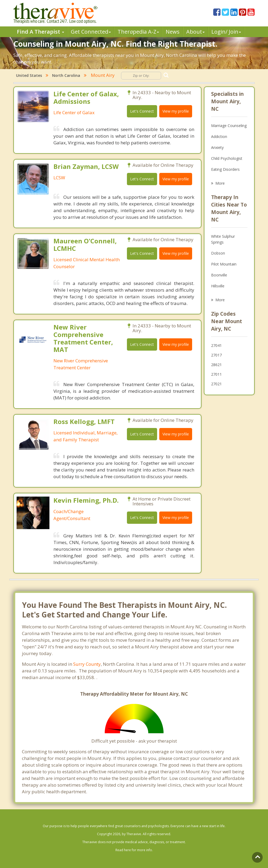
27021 (216, 384)
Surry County (87, 664)
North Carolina (66, 75)
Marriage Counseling (229, 126)
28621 (216, 365)
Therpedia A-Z (138, 32)
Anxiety (217, 147)
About (195, 32)
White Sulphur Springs (223, 239)
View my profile (176, 111)
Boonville (219, 275)
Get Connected (91, 32)
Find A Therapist (40, 32)
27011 (216, 374)
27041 (216, 345)
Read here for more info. (134, 850)
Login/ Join (226, 32)
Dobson (218, 253)
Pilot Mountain (224, 264)
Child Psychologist (227, 158)
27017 (216, 355)
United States (29, 75)
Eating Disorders (225, 169)
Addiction (219, 136)
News (173, 32)
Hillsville (218, 286)
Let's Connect (142, 111)
